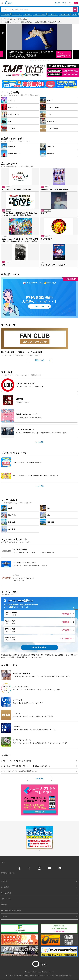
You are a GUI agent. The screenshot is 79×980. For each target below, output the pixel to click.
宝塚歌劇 (19, 399)
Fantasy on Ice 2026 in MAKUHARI (54, 189)
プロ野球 (27, 14)
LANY (4, 265)
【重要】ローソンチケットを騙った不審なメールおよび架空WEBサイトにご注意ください (33, 22)
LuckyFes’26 (65, 14)
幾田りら (44, 213)
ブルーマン (17, 14)
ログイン (64, 3)
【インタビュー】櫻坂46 (25, 430)
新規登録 (58, 3)
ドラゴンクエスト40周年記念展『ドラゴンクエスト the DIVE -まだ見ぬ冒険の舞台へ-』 (19, 214)
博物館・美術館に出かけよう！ (28, 414)
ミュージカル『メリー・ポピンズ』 (54, 265)
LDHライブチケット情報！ (26, 384)
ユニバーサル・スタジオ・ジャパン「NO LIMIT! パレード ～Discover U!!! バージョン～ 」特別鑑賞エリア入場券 (20, 240)
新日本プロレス (47, 239)
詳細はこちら (39, 306)
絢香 (74, 14)
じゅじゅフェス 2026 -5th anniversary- (17, 189)
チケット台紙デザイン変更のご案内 (15, 19)
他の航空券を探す (40, 647)
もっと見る (39, 442)
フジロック (53, 14)
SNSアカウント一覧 (8, 873)
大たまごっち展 (40, 14)
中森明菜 (6, 14)
